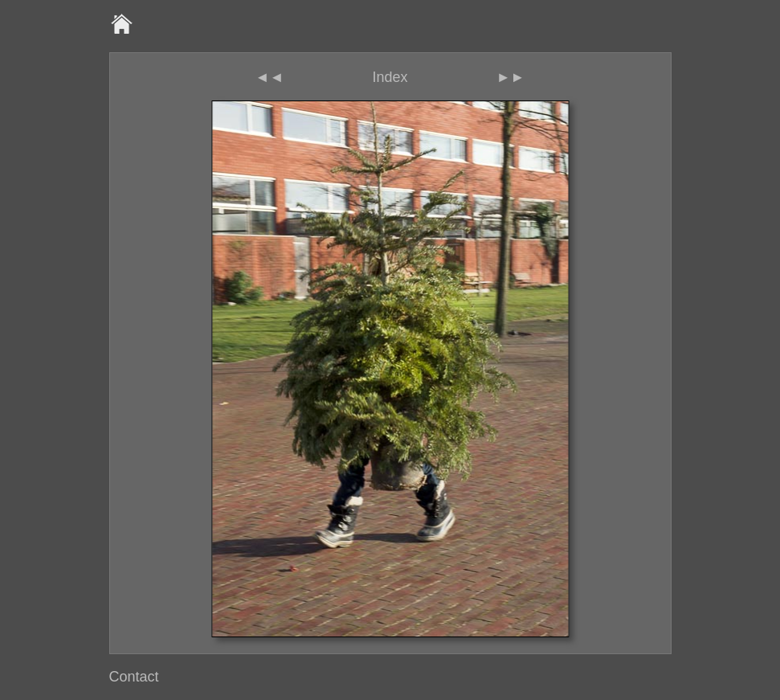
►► (511, 77)
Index (390, 77)
